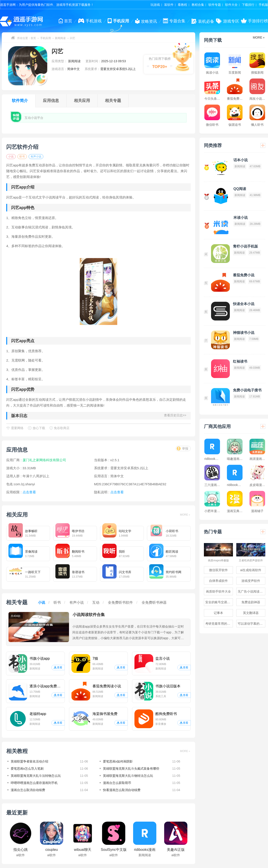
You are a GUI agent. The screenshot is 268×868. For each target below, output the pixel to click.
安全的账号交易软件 (219, 602)
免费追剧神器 (251, 602)
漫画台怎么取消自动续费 (28, 790)
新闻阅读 (60, 38)
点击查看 (117, 492)
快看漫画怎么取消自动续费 (122, 790)
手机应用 (46, 38)
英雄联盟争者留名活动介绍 (29, 761)
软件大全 (231, 5)
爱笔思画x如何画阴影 (118, 761)
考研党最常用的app (219, 624)
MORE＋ (185, 515)
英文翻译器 (251, 613)
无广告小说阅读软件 (251, 591)
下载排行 (248, 5)
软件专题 (215, 5)
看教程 (182, 5)
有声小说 (36, 157)
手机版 (263, 5)
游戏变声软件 (251, 581)
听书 (22, 157)
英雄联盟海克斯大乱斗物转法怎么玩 (128, 776)
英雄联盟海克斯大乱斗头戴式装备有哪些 (131, 769)
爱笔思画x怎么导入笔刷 (27, 769)
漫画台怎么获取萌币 (117, 783)
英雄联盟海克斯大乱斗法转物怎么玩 (36, 776)
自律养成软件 (218, 581)
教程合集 (198, 5)
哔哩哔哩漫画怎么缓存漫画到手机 (34, 783)
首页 (33, 38)
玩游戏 (155, 5)
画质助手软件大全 (218, 591)
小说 (11, 157)
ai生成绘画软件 (251, 570)
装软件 (169, 5)
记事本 (218, 613)
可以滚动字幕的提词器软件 (251, 624)
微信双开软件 (218, 570)
